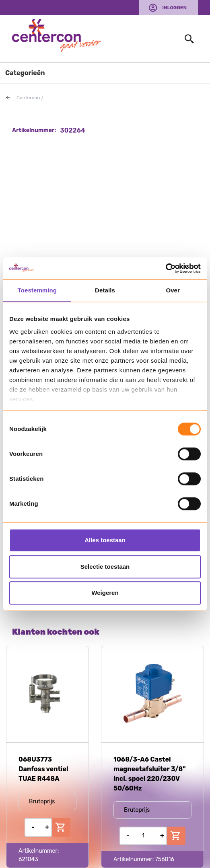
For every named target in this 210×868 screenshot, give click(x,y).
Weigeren (105, 593)
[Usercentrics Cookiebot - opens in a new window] (166, 268)
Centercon (28, 98)
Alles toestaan (105, 540)
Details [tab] (105, 290)
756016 (165, 859)
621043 (28, 859)
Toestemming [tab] (37, 290)
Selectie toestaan (105, 567)
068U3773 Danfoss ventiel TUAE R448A (43, 769)
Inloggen (174, 8)
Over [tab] (173, 290)
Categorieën (25, 73)
